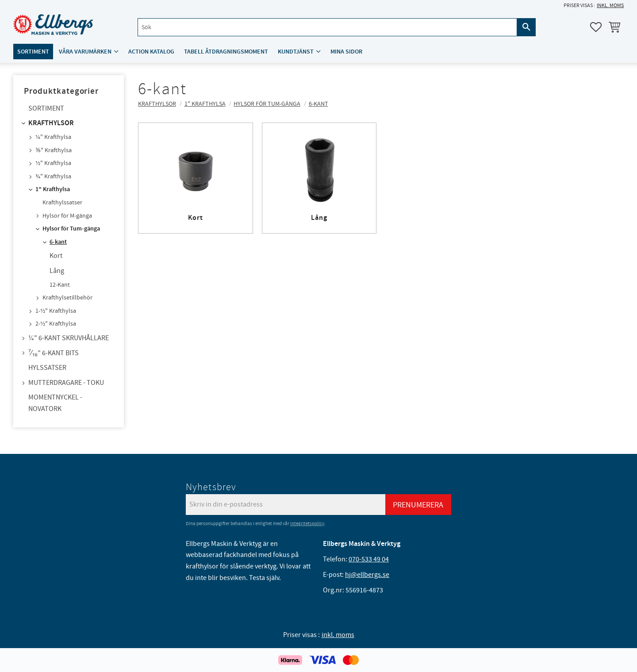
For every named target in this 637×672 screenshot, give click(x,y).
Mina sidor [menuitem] (346, 52)
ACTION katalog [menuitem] (151, 52)
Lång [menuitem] (57, 271)
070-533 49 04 (369, 559)
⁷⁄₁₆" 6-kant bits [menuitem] (54, 353)
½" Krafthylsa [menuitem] (53, 163)
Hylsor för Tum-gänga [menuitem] (71, 229)
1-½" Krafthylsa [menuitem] (56, 311)
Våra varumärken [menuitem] (85, 52)
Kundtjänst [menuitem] (296, 52)
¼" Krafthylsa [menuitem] (53, 137)
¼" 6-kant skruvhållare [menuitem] (69, 338)
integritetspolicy (307, 524)
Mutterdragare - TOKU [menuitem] (66, 383)
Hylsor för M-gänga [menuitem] (67, 216)
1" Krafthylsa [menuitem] (53, 189)
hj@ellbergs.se (367, 575)
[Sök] (526, 27)
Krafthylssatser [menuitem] (62, 203)
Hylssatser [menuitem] (47, 368)
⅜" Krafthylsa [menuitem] (54, 150)
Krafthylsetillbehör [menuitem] (67, 298)
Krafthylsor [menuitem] (51, 123)
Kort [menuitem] (56, 256)
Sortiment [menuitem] (33, 52)
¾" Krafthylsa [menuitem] (53, 177)
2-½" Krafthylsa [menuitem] (56, 324)
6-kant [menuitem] (58, 242)
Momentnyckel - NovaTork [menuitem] (55, 403)
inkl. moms (610, 6)
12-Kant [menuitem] (60, 285)
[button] (596, 27)
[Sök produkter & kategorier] (327, 27)
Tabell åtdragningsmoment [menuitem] (226, 52)
